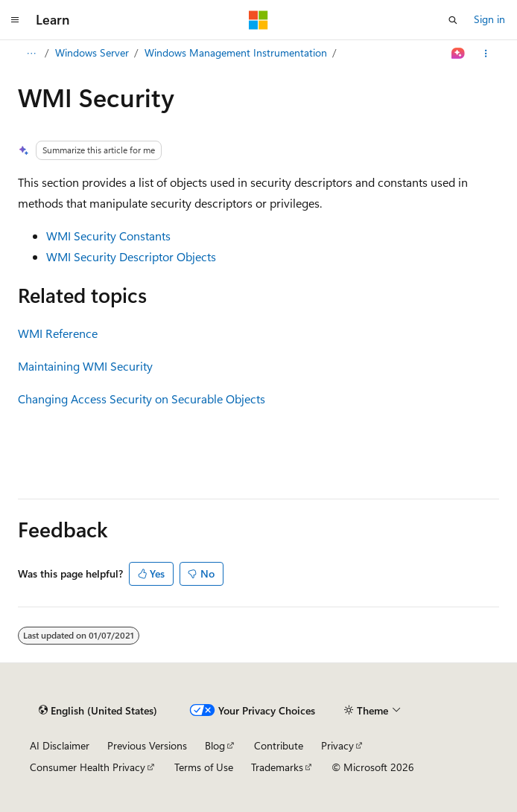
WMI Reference (58, 333)
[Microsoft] (258, 20)
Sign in (489, 19)
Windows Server (92, 52)
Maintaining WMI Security (85, 366)
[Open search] (453, 20)
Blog (215, 745)
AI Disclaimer (60, 745)
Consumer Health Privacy (88, 767)
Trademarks (277, 767)
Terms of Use (204, 767)
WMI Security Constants (108, 236)
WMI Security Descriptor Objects (131, 256)
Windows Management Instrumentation (236, 52)
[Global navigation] (15, 20)
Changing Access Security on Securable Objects (142, 399)
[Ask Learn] (459, 54)
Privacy (337, 745)
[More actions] (486, 54)
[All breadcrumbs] (31, 54)
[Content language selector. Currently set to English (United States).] (98, 711)
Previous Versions (147, 745)
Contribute (279, 745)
